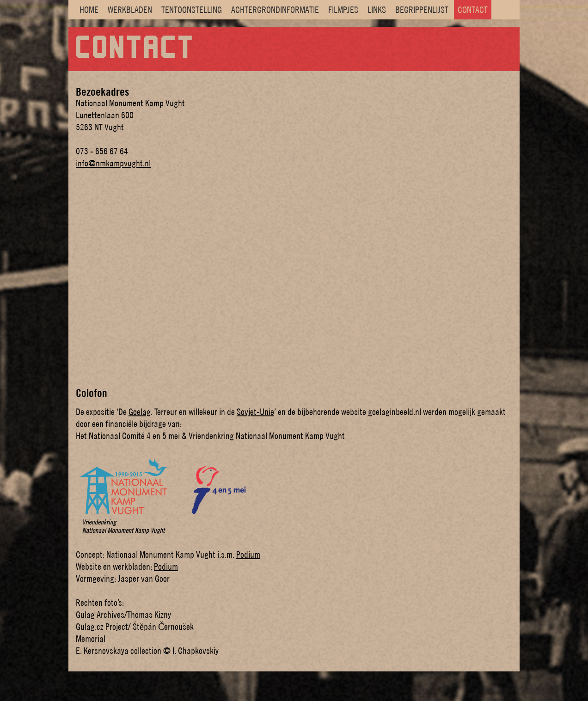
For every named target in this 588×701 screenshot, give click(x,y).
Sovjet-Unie (255, 412)
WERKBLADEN (130, 10)
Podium (248, 555)
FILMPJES (343, 10)
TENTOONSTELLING (192, 10)
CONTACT (473, 10)
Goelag (140, 412)
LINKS (377, 10)
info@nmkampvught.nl (113, 163)
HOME (89, 10)
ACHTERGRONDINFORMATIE (275, 10)
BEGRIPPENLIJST (422, 10)
